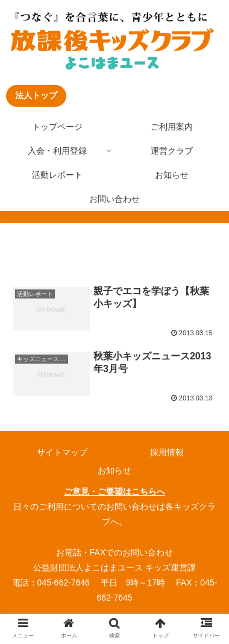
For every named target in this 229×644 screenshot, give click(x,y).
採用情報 (167, 452)
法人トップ (36, 95)
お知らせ (114, 470)
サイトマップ (62, 452)
